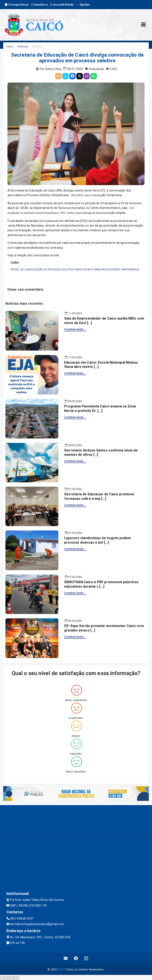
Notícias (23, 46)
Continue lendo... (75, 329)
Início (10, 46)
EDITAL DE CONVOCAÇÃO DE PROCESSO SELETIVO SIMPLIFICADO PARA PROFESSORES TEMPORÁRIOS (75, 269)
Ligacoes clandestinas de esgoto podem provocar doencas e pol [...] (97, 540)
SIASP (61, 969)
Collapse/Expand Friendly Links (10, 978)
